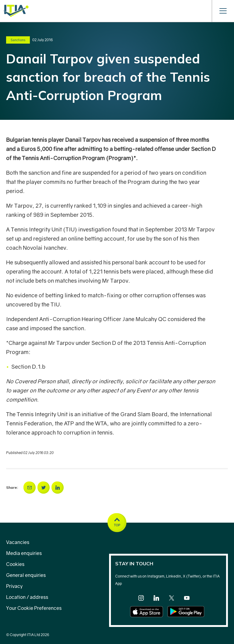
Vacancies (18, 542)
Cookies (15, 564)
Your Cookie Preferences (34, 608)
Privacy (14, 586)
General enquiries (26, 575)
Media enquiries (24, 553)
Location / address (27, 597)
